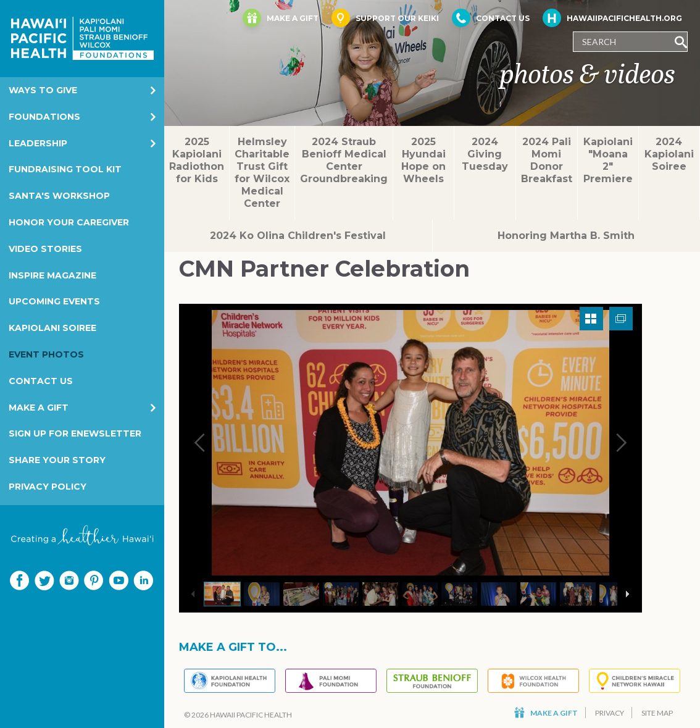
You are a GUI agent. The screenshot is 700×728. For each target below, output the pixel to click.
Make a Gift (39, 408)
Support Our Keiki (385, 18)
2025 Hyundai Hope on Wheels (423, 160)
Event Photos (46, 354)
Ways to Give (43, 90)
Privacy (610, 713)
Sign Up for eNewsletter (75, 433)
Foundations (44, 117)
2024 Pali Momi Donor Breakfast (547, 160)
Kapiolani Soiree (52, 328)
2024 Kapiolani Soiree (669, 154)
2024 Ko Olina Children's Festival (298, 236)
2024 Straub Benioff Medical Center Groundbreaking (344, 160)
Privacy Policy (48, 487)
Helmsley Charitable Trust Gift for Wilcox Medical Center (262, 173)
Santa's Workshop (59, 196)
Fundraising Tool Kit (65, 169)
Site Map (657, 713)
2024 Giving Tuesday (485, 154)
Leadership (38, 143)
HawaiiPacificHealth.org (612, 18)
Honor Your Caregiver (69, 222)
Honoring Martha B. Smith (566, 236)
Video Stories (45, 249)
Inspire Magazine (52, 275)
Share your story (57, 460)
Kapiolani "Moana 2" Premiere (608, 160)
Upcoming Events (54, 301)
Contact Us (41, 381)
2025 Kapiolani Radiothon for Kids (197, 160)
